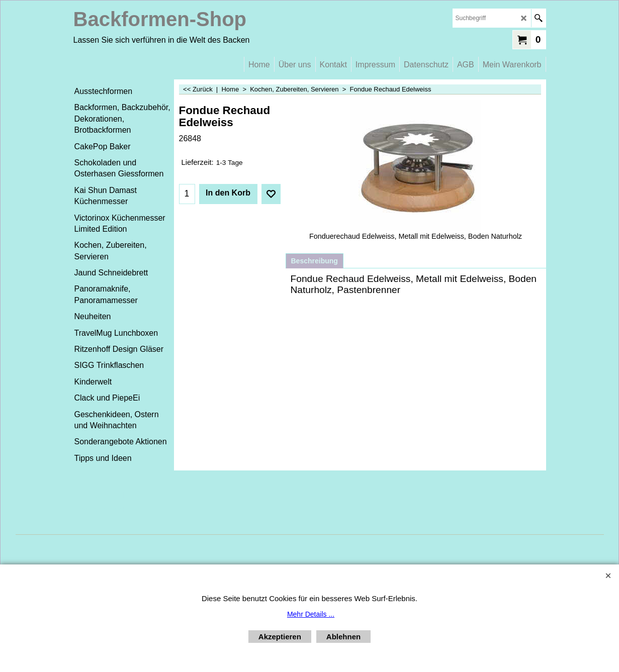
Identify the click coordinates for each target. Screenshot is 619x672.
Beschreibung (315, 261)
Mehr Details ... (311, 614)
